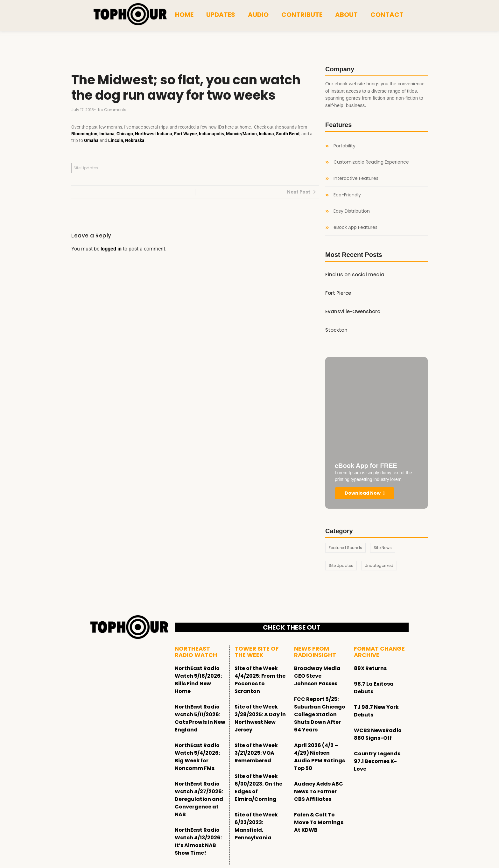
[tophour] (130, 14)
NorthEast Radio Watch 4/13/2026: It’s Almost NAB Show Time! (198, 841)
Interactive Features (356, 178)
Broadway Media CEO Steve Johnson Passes (317, 676)
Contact (387, 15)
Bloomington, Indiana (93, 134)
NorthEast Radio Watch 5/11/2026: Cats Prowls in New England (200, 718)
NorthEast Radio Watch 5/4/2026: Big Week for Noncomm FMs (197, 757)
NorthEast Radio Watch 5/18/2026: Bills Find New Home (198, 680)
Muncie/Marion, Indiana (250, 134)
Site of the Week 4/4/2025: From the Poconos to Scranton (260, 680)
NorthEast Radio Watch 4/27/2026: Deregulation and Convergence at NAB (199, 799)
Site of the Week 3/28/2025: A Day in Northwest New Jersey (260, 718)
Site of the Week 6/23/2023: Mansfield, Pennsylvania (256, 826)
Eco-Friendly (347, 195)
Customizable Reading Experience (371, 162)
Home (184, 15)
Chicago (125, 134)
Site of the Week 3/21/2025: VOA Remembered (256, 753)
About (346, 15)
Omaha (91, 140)
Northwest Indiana (154, 134)
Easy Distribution (352, 211)
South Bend (288, 134)
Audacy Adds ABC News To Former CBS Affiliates (319, 791)
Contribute (302, 15)
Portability (344, 146)
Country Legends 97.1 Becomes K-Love (377, 761)
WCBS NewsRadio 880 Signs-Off (378, 734)
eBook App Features (355, 227)
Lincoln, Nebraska (126, 140)
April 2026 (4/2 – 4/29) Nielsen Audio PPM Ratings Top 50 (320, 757)
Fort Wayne (186, 134)
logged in (111, 249)
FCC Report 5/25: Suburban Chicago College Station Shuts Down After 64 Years (320, 714)
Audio (258, 15)
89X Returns (370, 668)
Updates (221, 15)
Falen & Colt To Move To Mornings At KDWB (319, 822)
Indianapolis (211, 134)
